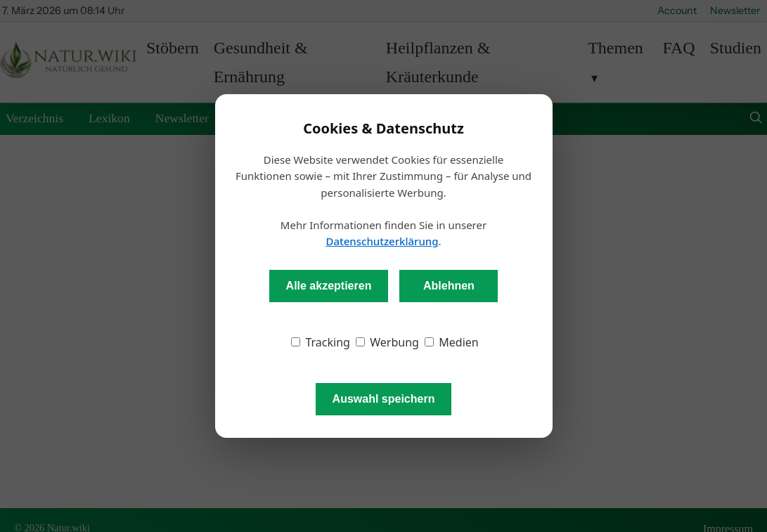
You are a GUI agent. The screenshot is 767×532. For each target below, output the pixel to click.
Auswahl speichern (384, 399)
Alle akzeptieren (329, 286)
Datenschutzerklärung (382, 241)
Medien (452, 342)
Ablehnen (449, 286)
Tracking (321, 342)
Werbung (387, 342)
